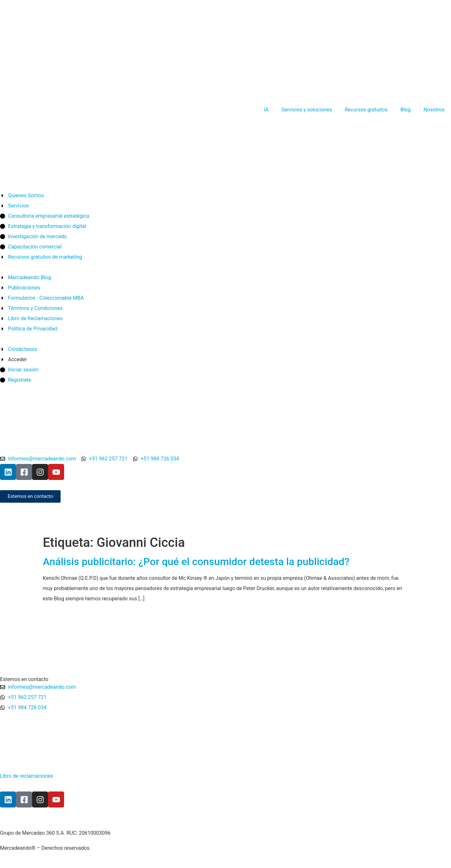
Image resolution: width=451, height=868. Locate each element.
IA (266, 110)
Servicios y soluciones (307, 110)
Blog (405, 110)
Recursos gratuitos (366, 110)
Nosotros (434, 110)
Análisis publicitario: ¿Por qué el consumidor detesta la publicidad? (196, 562)
